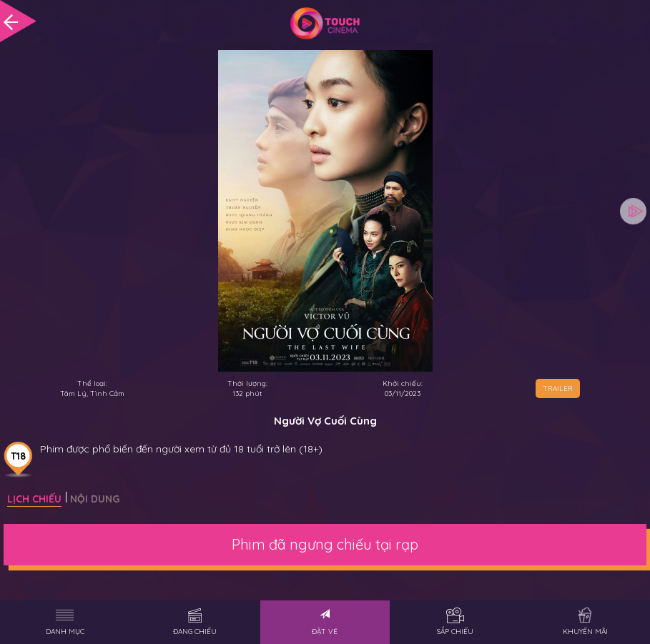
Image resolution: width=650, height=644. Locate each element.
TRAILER (558, 388)
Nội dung (95, 499)
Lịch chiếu (34, 499)
